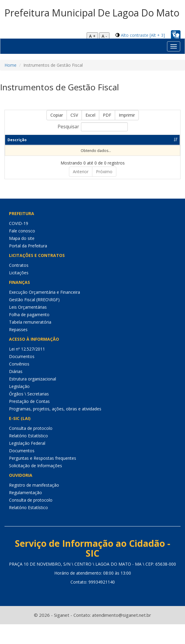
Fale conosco (22, 231)
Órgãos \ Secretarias (29, 394)
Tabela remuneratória (30, 322)
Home (10, 65)
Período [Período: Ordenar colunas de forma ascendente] (58, 140)
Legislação (19, 386)
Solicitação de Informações (36, 466)
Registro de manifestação (34, 485)
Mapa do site (22, 238)
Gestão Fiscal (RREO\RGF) (34, 300)
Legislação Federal (27, 443)
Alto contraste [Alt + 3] (143, 35)
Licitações (19, 273)
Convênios (19, 364)
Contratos (19, 265)
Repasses (18, 329)
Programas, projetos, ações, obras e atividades (55, 409)
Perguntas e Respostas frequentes (43, 458)
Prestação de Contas (29, 401)
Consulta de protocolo (31, 428)
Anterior (81, 172)
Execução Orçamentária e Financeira (45, 292)
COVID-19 (19, 223)
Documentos (22, 356)
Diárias (16, 371)
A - (104, 36)
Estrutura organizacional (33, 379)
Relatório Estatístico (28, 436)
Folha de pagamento (29, 315)
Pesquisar (93, 127)
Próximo (104, 172)
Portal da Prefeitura (28, 246)
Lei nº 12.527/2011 (27, 349)
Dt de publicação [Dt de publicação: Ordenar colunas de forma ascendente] (113, 140)
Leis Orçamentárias (28, 307)
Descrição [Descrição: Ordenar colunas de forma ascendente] (17, 140)
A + (92, 36)
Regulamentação (25, 492)
